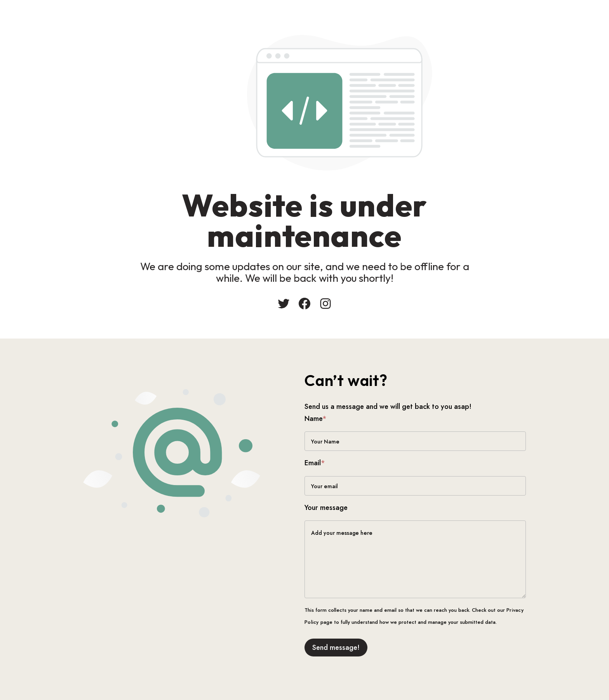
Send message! (336, 648)
